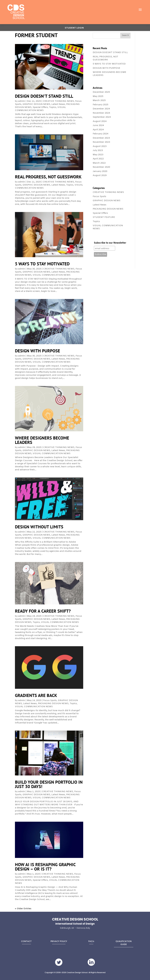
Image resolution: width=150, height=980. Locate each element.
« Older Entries (23, 909)
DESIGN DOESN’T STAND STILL (44, 96)
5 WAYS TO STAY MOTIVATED (42, 264)
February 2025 (100, 105)
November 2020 (101, 167)
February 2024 (100, 134)
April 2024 (98, 130)
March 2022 (99, 163)
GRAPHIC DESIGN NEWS (36, 104)
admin (22, 101)
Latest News (58, 104)
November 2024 (101, 113)
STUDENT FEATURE (104, 217)
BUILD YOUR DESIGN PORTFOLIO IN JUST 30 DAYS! (49, 784)
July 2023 (98, 150)
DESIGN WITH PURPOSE (37, 351)
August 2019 (100, 175)
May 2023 (98, 155)
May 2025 (98, 96)
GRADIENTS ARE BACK (36, 695)
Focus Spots (50, 700)
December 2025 (101, 92)
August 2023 (100, 146)
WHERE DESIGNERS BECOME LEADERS (42, 440)
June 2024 (98, 125)
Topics (53, 107)
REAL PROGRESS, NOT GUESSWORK (48, 177)
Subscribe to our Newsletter (110, 243)
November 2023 (101, 142)
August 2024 (100, 121)
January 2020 (100, 171)
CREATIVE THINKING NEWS (58, 101)
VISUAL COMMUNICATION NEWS (40, 109)
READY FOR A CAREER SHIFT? (43, 611)
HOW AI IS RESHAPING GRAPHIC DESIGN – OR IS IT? (45, 867)
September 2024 (102, 117)
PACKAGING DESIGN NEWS (53, 704)
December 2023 (101, 138)
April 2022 (98, 159)
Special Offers (40, 107)
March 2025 (99, 100)
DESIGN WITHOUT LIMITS (39, 527)
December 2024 (101, 109)
